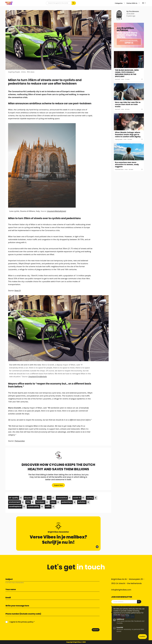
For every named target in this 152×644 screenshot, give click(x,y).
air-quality (14, 498)
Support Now (58, 485)
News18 (18, 290)
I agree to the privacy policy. (22, 622)
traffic (48, 506)
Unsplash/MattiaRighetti (57, 211)
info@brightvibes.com (121, 590)
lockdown (40, 502)
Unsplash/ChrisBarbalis (38, 377)
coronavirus (62, 498)
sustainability (33, 506)
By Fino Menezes (133, 11)
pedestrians (67, 502)
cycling (90, 498)
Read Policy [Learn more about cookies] (125, 615)
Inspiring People (14, 72)
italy (28, 502)
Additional (120, 619)
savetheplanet (15, 506)
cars (39, 498)
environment (15, 502)
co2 (49, 498)
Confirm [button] (142, 637)
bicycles (28, 498)
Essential (120, 627)
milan (53, 502)
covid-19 (77, 498)
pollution (82, 502)
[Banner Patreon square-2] (129, 35)
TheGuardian (20, 441)
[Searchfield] (59, 3)
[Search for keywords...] (74, 3)
